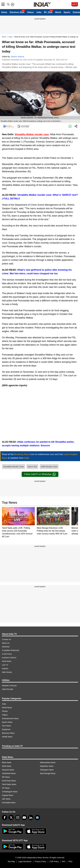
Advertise (6, 647)
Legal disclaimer (25, 861)
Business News (8, 733)
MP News (6, 777)
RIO (64, 861)
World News (7, 708)
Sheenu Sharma (18, 57)
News (4, 37)
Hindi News (7, 661)
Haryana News (8, 770)
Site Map (11, 861)
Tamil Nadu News (9, 784)
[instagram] (18, 818)
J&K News (6, 799)
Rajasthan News (47, 766)
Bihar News (7, 762)
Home (4, 12)
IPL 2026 (48, 12)
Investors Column (9, 658)
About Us (6, 643)
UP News (6, 788)
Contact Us (6, 639)
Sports (67, 12)
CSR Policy (54, 861)
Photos (5, 711)
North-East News (9, 781)
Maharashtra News (48, 762)
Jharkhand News (9, 773)
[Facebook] (5, 818)
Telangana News (47, 770)
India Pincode (8, 689)
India (39, 12)
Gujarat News (8, 795)
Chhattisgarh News (10, 792)
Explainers (6, 729)
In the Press (7, 654)
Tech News (6, 726)
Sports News (7, 722)
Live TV (5, 665)
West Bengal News (48, 773)
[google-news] (37, 818)
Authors (5, 669)
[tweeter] (11, 818)
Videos (30, 12)
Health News (7, 737)
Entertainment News (10, 718)
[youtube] (24, 818)
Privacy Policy (40, 861)
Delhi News (7, 766)
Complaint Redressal (10, 650)
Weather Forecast (9, 686)
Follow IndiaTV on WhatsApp (40, 474)
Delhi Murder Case (49, 467)
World (58, 12)
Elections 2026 (17, 12)
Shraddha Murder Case (14, 467)
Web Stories (7, 672)
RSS (70, 861)
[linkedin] (31, 818)
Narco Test (32, 467)
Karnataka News (9, 803)
